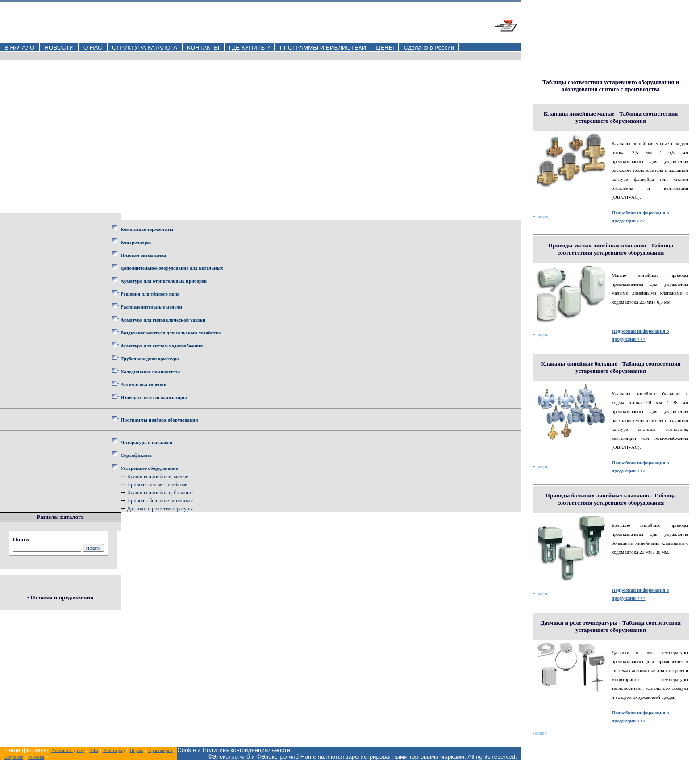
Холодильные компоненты (150, 372)
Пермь (137, 750)
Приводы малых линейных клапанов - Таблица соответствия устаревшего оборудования (611, 249)
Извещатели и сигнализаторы (154, 397)
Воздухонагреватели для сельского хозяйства (171, 333)
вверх (541, 216)
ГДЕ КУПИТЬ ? (250, 48)
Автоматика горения (144, 384)
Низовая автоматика (143, 255)
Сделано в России (429, 48)
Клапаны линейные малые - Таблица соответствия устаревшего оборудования (611, 117)
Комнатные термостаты (147, 229)
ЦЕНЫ (385, 48)
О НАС (93, 48)
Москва (36, 757)
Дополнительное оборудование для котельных (172, 268)
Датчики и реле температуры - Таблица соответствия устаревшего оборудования (611, 626)
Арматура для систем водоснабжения (162, 346)
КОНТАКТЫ (203, 48)
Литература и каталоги (146, 442)
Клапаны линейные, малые (158, 476)
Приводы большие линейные (160, 501)
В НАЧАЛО (19, 48)
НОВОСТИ (59, 48)
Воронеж (14, 757)
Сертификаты (136, 455)
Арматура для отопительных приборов (164, 281)
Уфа (94, 750)
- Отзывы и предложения (60, 597)
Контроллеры (136, 242)
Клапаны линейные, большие (160, 493)
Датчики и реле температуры (160, 509)
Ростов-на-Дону (68, 750)
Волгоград (114, 750)
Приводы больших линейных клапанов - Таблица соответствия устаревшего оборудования (611, 499)
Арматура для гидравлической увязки (163, 320)
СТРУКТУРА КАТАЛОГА (145, 48)
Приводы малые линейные (157, 484)
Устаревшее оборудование (149, 468)
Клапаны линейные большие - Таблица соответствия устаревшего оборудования (610, 367)
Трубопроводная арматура (150, 359)
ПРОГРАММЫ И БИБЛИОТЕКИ (323, 48)
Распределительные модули (151, 307)
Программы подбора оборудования (159, 420)
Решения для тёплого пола (150, 294)
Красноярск (160, 750)
